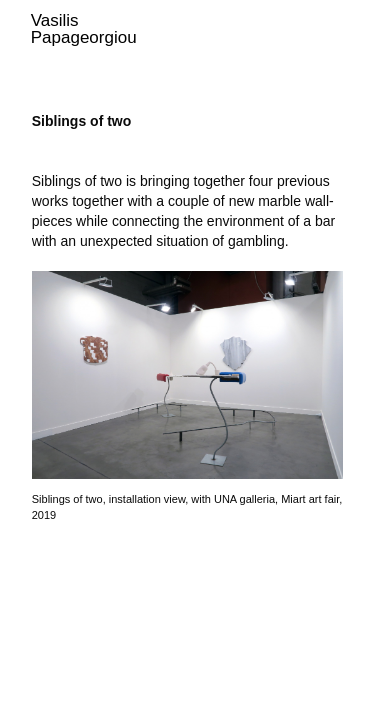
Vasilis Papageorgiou (84, 29)
